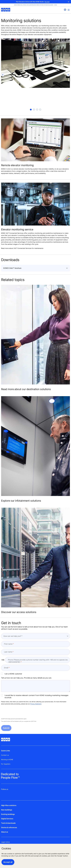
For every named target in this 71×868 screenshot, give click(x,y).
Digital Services (7, 819)
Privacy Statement (36, 704)
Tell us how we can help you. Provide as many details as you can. (26, 678)
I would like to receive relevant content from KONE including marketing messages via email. (35, 696)
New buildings (7, 810)
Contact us (5, 755)
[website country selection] (65, 10)
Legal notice (5, 842)
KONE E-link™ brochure (12, 268)
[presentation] (15, 712)
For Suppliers (6, 764)
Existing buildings (8, 814)
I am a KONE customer (12, 674)
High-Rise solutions (9, 805)
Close (69, 2)
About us (5, 832)
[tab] (31, 110)
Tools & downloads (8, 823)
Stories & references (9, 827)
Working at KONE (7, 760)
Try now (47, 2)
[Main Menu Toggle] (69, 10)
